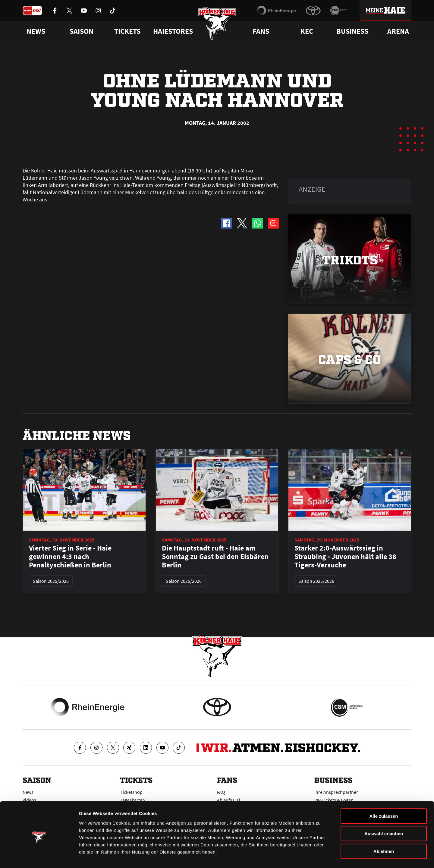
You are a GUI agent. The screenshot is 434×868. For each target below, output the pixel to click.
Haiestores (173, 31)
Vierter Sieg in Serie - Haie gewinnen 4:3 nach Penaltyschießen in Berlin (70, 557)
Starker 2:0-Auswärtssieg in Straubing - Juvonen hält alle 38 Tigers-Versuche (345, 557)
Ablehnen (384, 830)
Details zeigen (321, 856)
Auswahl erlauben (384, 812)
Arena (398, 31)
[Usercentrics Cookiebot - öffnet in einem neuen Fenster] (39, 856)
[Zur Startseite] (217, 25)
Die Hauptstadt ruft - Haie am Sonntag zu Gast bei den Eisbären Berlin (215, 557)
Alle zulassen (384, 794)
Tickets (127, 31)
